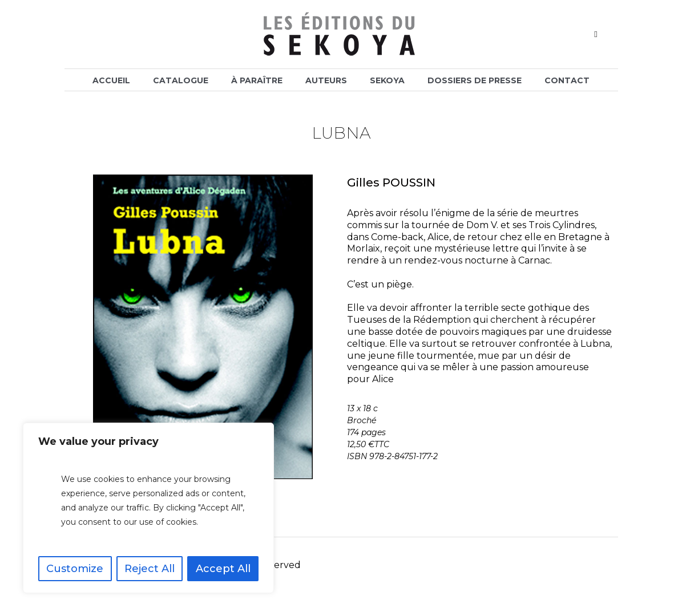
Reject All (150, 569)
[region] (148, 508)
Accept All (223, 569)
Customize (75, 569)
